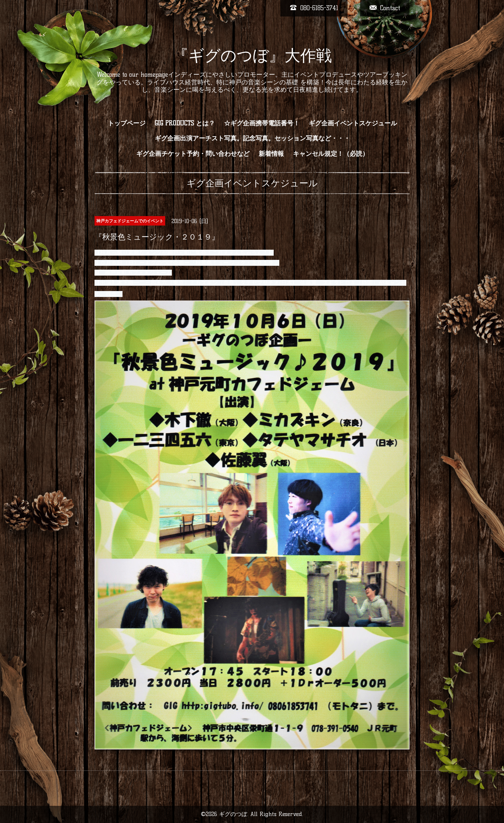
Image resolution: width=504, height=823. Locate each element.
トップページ (127, 123)
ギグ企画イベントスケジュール (353, 123)
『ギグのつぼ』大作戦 (252, 55)
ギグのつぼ (233, 814)
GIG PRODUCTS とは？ (185, 123)
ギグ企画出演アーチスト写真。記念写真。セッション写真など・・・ (252, 138)
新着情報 (271, 154)
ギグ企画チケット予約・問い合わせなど (193, 154)
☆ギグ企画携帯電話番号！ (262, 123)
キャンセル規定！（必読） (331, 154)
